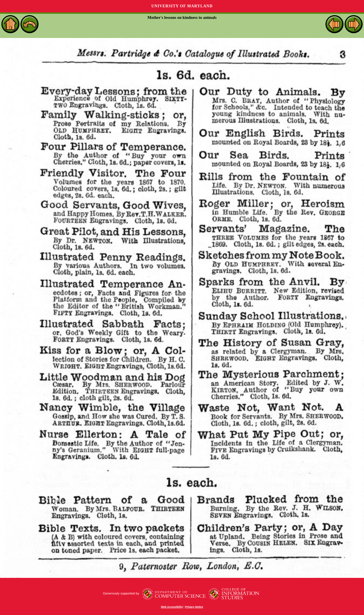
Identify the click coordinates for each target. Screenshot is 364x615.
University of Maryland (182, 6)
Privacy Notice (194, 607)
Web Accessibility (172, 607)
